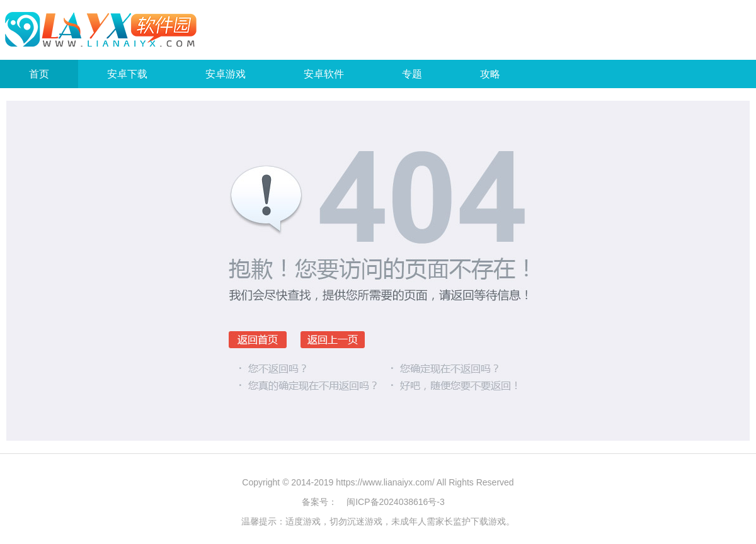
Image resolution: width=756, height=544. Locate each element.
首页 (39, 74)
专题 (412, 74)
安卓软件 (324, 74)
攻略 (490, 74)
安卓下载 (127, 74)
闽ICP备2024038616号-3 (396, 502)
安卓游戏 (226, 74)
